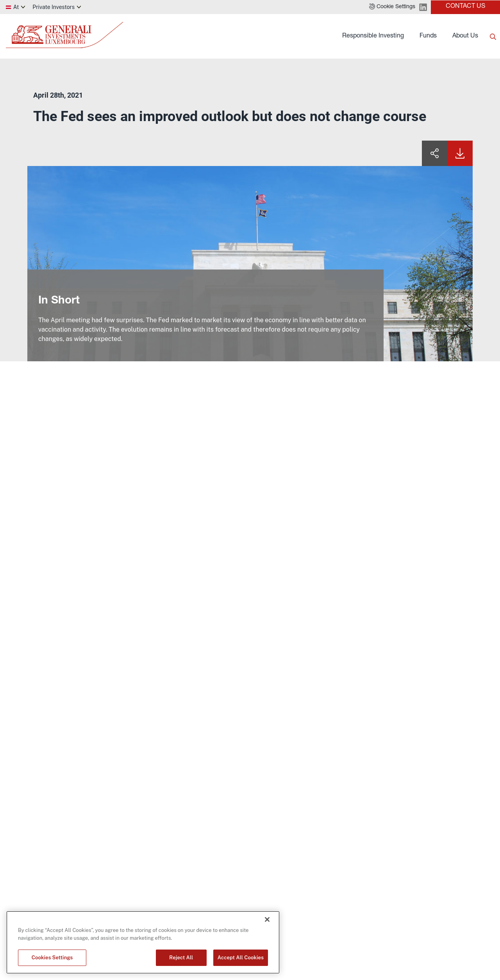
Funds (428, 36)
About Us (465, 36)
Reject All (181, 958)
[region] (143, 942)
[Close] (267, 919)
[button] (392, 7)
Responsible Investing (373, 36)
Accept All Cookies (241, 958)
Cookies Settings (52, 958)
